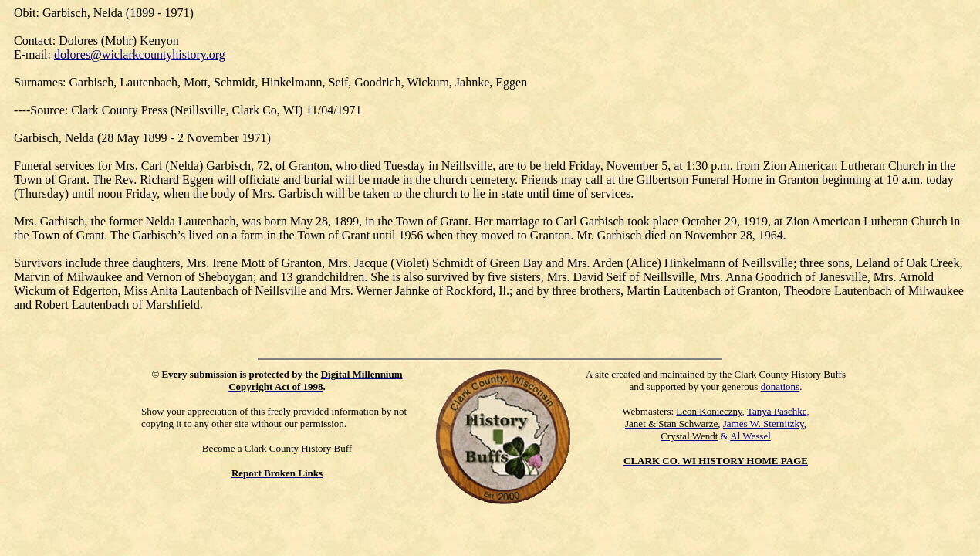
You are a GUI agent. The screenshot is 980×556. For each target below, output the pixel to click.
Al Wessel (750, 436)
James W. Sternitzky (764, 424)
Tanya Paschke (777, 411)
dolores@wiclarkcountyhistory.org (140, 54)
